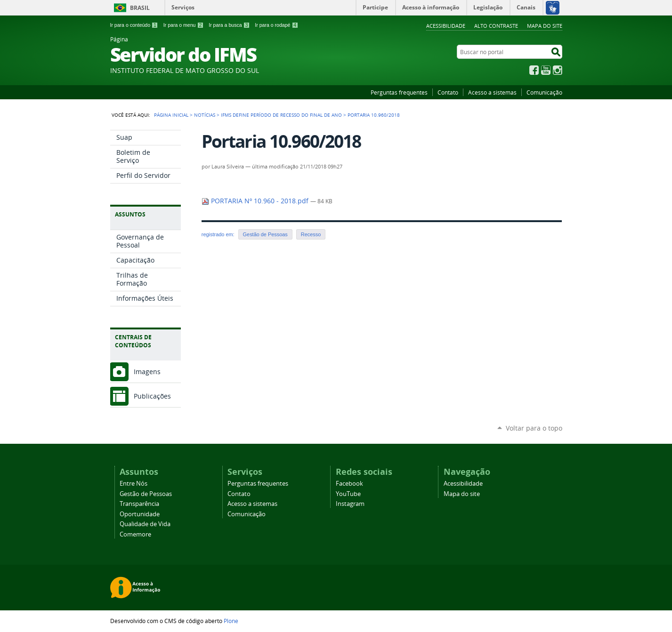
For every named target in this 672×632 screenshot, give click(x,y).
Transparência (139, 504)
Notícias (205, 115)
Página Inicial (171, 115)
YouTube (546, 70)
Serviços (183, 7)
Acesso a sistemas (492, 92)
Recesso (311, 234)
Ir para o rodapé (276, 25)
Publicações (152, 396)
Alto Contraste (496, 26)
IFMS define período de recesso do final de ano (281, 115)
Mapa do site (545, 26)
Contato (448, 92)
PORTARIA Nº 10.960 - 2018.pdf (256, 201)
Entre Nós (134, 484)
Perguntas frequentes (399, 92)
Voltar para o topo (534, 428)
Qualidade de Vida (145, 524)
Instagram (558, 70)
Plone (231, 621)
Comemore (135, 534)
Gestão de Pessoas (265, 234)
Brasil (140, 8)
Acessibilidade (446, 26)
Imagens (147, 372)
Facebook (534, 70)
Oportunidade (140, 514)
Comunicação (544, 92)
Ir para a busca (229, 25)
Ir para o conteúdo (134, 25)
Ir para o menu (183, 25)
